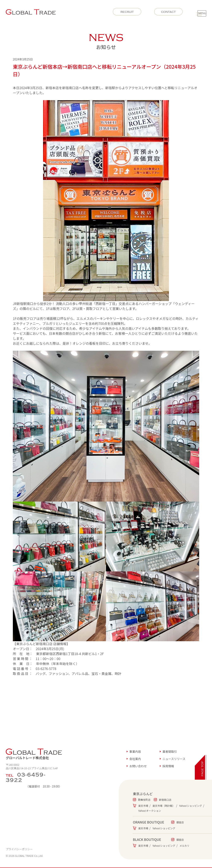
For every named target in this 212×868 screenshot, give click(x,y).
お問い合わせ (138, 766)
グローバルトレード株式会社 (34, 754)
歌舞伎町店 (144, 800)
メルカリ (184, 846)
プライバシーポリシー (19, 849)
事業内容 (135, 752)
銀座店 (180, 822)
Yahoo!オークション (150, 811)
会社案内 (135, 759)
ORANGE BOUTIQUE (149, 822)
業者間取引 (170, 752)
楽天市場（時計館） (164, 806)
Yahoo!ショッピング (190, 806)
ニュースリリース (174, 759)
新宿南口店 (165, 800)
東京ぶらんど (143, 794)
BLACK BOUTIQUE (147, 839)
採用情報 (168, 766)
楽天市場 (143, 806)
